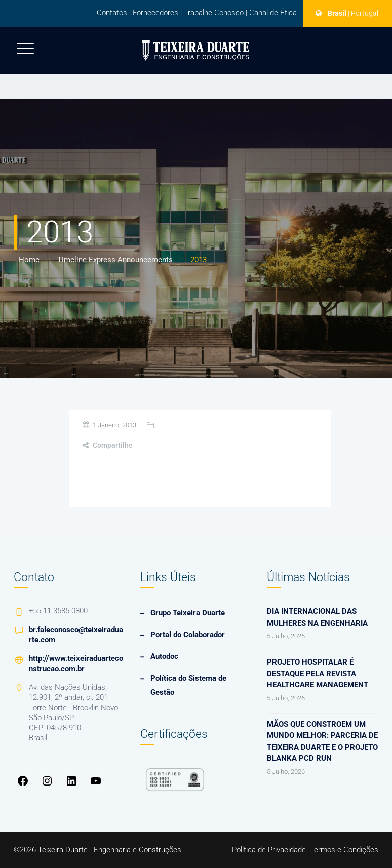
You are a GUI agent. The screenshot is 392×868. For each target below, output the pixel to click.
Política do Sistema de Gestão (188, 685)
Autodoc (164, 656)
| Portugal (363, 13)
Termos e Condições (344, 850)
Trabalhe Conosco (214, 13)
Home (29, 260)
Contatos (112, 13)
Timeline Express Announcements (115, 260)
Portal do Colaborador (188, 635)
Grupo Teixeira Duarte (188, 613)
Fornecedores (155, 13)
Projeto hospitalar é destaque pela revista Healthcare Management (318, 673)
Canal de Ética (273, 13)
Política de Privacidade (269, 850)
